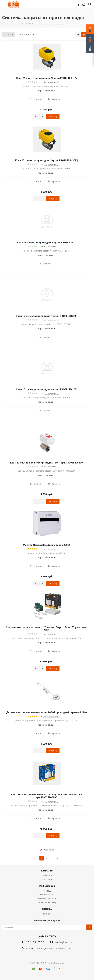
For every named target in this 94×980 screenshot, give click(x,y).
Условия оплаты (47, 895)
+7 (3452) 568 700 (35, 942)
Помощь (47, 891)
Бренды (47, 914)
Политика (47, 879)
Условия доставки (47, 898)
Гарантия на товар (47, 902)
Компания (47, 871)
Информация (47, 886)
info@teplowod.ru (63, 942)
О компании (47, 875)
